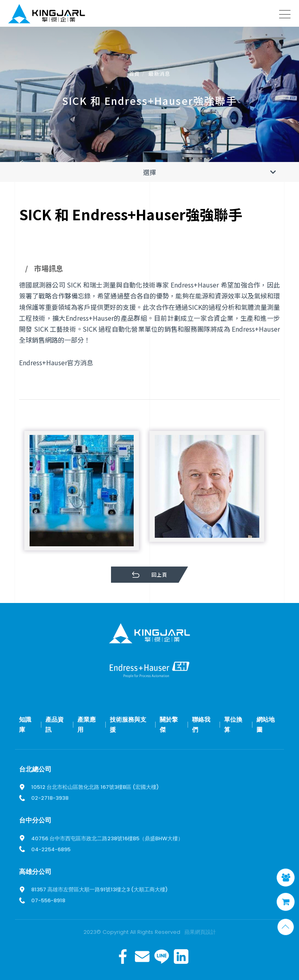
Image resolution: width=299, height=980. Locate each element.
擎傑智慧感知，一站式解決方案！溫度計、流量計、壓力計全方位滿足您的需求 (47, 15)
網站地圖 (266, 725)
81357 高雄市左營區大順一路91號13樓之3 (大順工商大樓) (99, 889)
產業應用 (86, 725)
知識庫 (25, 725)
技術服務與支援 (128, 725)
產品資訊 (54, 725)
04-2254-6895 (51, 849)
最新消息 (159, 74)
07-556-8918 (48, 900)
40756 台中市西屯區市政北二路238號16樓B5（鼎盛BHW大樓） (107, 838)
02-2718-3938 (50, 798)
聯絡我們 (201, 725)
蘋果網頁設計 (200, 932)
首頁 (134, 74)
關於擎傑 (169, 725)
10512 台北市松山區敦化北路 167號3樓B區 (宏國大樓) (95, 787)
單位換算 (233, 725)
